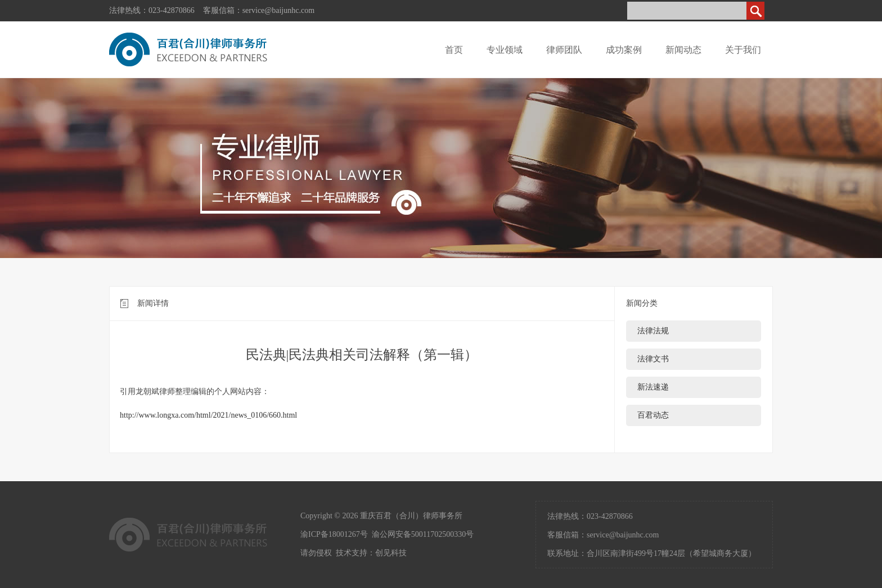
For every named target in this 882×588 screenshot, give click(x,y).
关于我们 (743, 50)
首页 (454, 50)
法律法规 (653, 331)
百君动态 (653, 415)
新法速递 (653, 387)
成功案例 (624, 50)
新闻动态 (683, 50)
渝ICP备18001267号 (334, 534)
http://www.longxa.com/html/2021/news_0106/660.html (208, 415)
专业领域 (505, 50)
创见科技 (391, 553)
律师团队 (564, 50)
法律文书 (653, 359)
